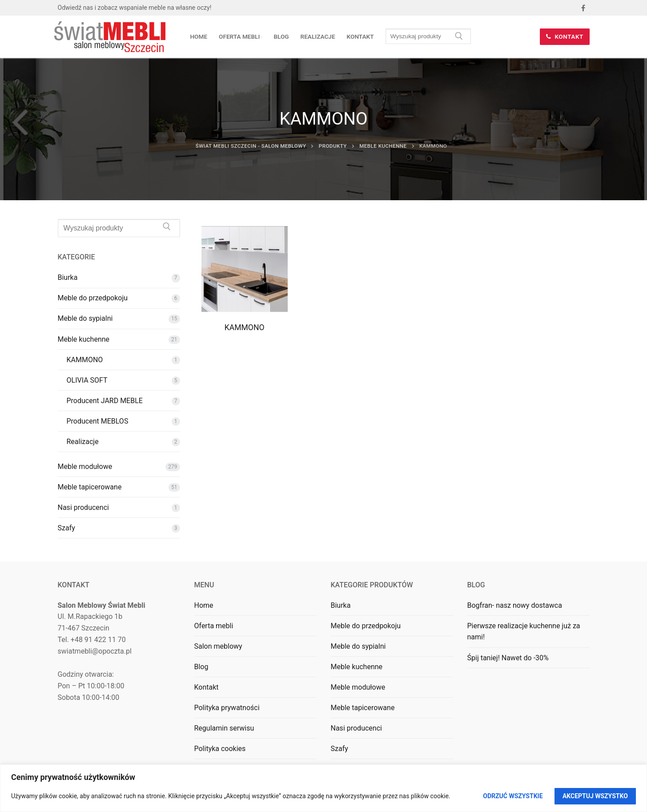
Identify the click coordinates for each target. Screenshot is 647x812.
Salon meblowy (218, 646)
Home (204, 605)
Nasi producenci (83, 507)
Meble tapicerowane (90, 487)
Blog (201, 667)
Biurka (68, 277)
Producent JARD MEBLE (105, 401)
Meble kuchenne (84, 339)
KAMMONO (245, 327)
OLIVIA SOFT (87, 380)
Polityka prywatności (227, 708)
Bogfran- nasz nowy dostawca (515, 605)
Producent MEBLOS (98, 421)
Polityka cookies (220, 749)
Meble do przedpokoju (93, 298)
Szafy (66, 528)
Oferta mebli (214, 626)
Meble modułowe (85, 467)
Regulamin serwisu (224, 728)
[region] (323, 788)
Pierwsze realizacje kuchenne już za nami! (524, 632)
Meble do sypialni (85, 318)
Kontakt (565, 36)
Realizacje (83, 442)
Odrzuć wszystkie (513, 796)
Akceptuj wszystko (595, 796)
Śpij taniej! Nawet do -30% (508, 658)
